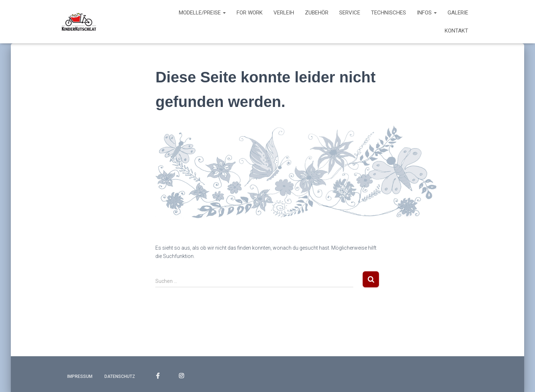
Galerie (458, 13)
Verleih (284, 13)
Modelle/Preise (202, 13)
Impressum (80, 376)
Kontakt (456, 31)
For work (250, 13)
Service (350, 13)
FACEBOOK (158, 376)
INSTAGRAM (181, 376)
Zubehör (317, 13)
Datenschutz (120, 376)
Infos (427, 13)
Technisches (389, 13)
